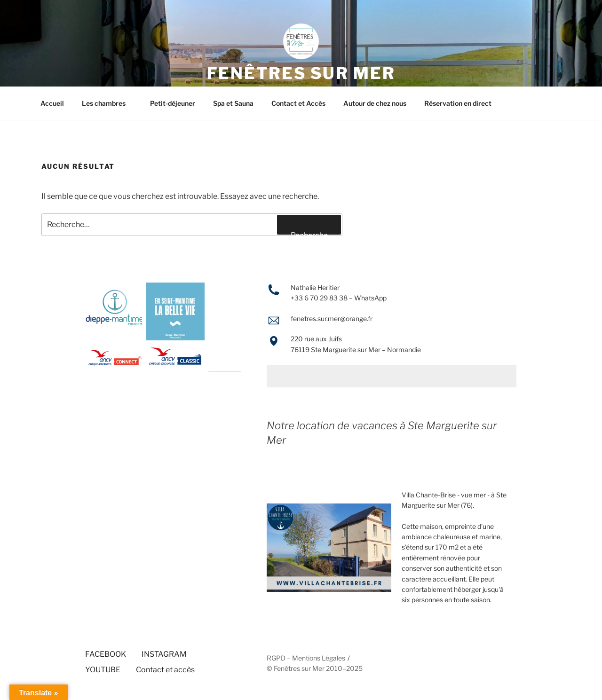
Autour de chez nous (375, 103)
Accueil (52, 103)
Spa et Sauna (233, 103)
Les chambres (108, 103)
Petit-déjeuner (173, 103)
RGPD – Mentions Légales (306, 658)
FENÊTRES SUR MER (301, 73)
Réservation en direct (458, 103)
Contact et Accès (298, 103)
